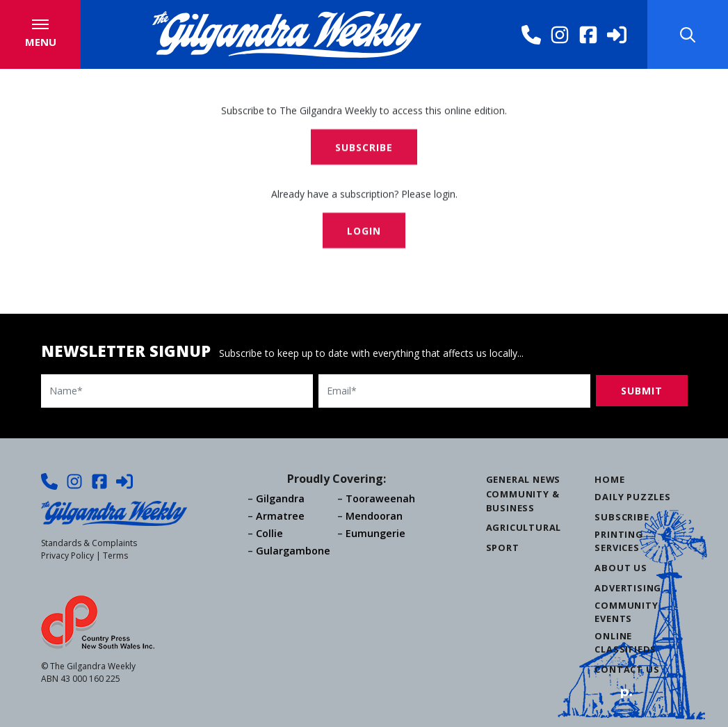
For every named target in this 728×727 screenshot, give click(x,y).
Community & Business (523, 501)
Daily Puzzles (632, 497)
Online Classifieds (625, 642)
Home (609, 479)
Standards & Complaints (89, 543)
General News (524, 479)
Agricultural (524, 527)
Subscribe (364, 149)
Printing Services (618, 541)
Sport (503, 548)
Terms (115, 556)
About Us (621, 568)
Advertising (628, 588)
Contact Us (627, 669)
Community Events (626, 612)
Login (364, 232)
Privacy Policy (67, 556)
